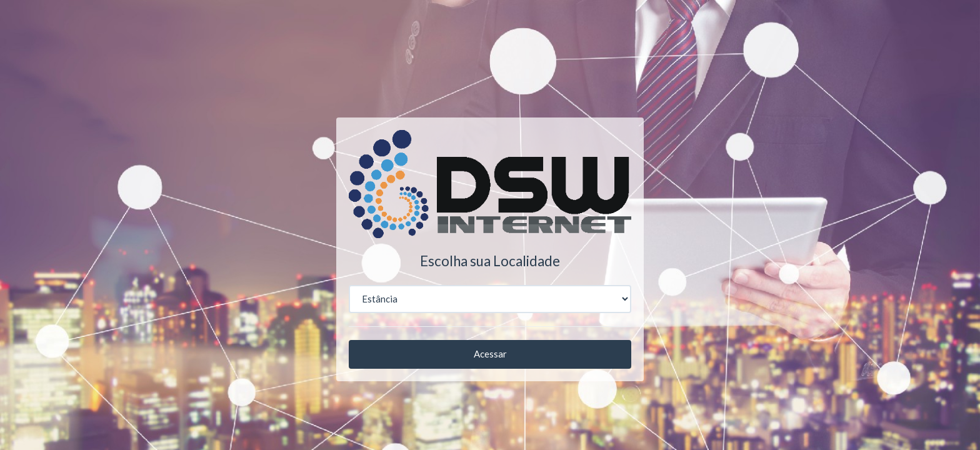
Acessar (490, 354)
